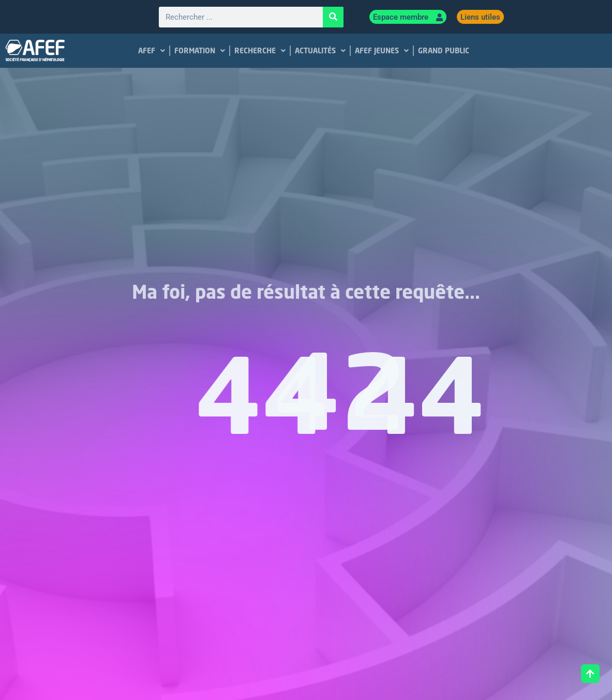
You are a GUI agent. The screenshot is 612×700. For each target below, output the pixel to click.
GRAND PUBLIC (444, 50)
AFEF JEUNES (382, 51)
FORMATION (200, 51)
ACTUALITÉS (321, 51)
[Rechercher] (333, 17)
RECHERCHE (260, 51)
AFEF (152, 51)
